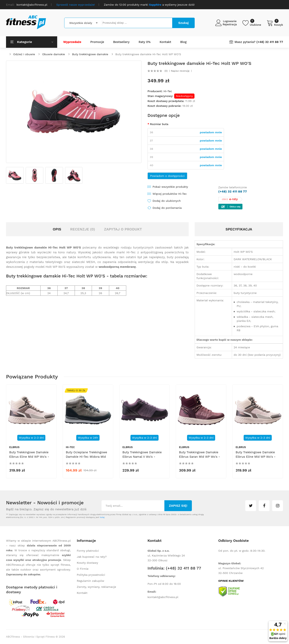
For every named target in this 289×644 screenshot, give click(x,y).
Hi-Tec (168, 91)
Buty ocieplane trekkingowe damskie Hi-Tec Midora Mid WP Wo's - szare (86, 457)
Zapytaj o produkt (123, 229)
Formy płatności (88, 551)
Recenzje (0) (83, 229)
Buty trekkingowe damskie (90, 54)
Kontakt (82, 593)
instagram (278, 506)
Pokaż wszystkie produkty (170, 187)
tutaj (102, 517)
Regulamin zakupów (91, 581)
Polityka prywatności (91, 575)
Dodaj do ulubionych (167, 201)
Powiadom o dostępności (167, 176)
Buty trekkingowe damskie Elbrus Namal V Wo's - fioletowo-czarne (142, 457)
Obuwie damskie (53, 54)
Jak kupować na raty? (92, 557)
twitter (251, 506)
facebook (264, 506)
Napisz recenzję (180, 71)
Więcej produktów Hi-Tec (170, 194)
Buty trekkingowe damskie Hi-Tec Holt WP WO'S (148, 54)
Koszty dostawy (88, 563)
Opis (57, 229)
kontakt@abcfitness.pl (163, 597)
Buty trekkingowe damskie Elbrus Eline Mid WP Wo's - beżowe (29, 457)
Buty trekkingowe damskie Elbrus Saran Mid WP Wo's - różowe (199, 457)
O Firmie (83, 569)
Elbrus (14, 447)
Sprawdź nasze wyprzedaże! (76, 5)
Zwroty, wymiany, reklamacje (97, 587)
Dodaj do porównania (167, 208)
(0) (166, 71)
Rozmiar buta (159, 124)
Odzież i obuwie (24, 54)
